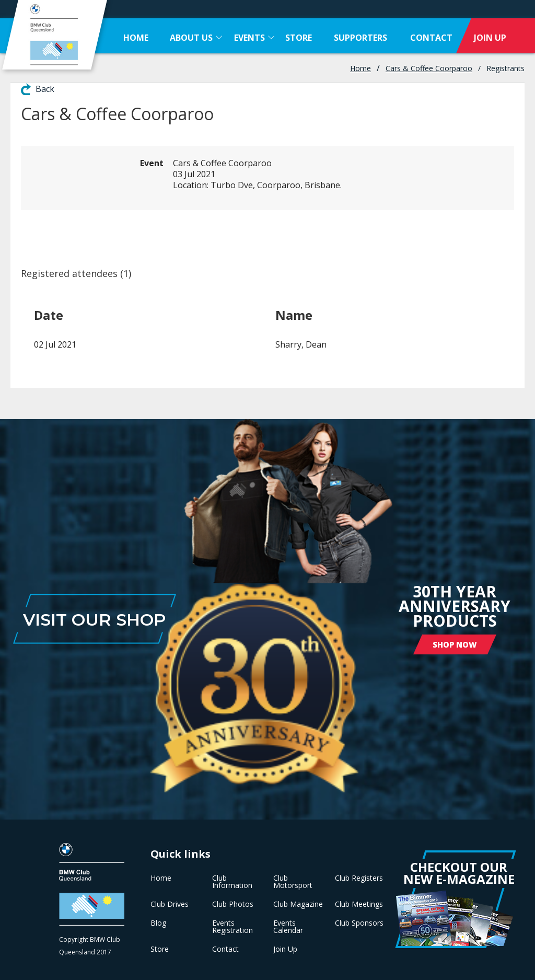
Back (45, 89)
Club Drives (170, 904)
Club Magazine (298, 904)
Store (160, 949)
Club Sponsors (359, 923)
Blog (158, 923)
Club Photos (233, 904)
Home (360, 68)
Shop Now (455, 644)
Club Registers (359, 878)
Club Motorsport (293, 882)
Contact (225, 949)
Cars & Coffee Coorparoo (429, 68)
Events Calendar (288, 927)
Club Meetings (359, 904)
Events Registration (232, 927)
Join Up (285, 949)
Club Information (232, 882)
